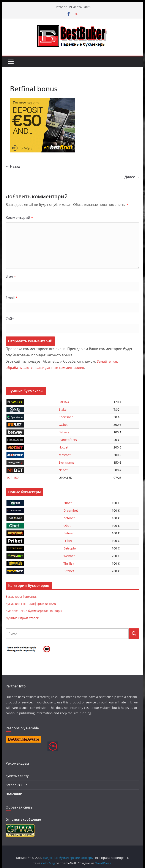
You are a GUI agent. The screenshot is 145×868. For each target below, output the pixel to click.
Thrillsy (69, 563)
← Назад (13, 166)
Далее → (132, 177)
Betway (64, 432)
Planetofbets (68, 440)
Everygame (67, 462)
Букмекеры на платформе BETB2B (31, 604)
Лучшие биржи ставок (22, 618)
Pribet (68, 541)
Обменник (14, 794)
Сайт (10, 319)
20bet (68, 503)
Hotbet (64, 447)
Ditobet (69, 571)
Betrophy (70, 548)
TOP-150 (13, 478)
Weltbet (69, 556)
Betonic (69, 533)
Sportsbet (66, 417)
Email (11, 298)
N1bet (63, 470)
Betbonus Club (17, 785)
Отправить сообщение (23, 819)
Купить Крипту (17, 776)
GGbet (63, 425)
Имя (11, 277)
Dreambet (71, 510)
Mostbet (65, 455)
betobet (69, 518)
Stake (63, 409)
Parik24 (64, 402)
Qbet (67, 526)
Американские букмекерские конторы (34, 611)
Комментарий (19, 218)
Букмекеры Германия (22, 597)
